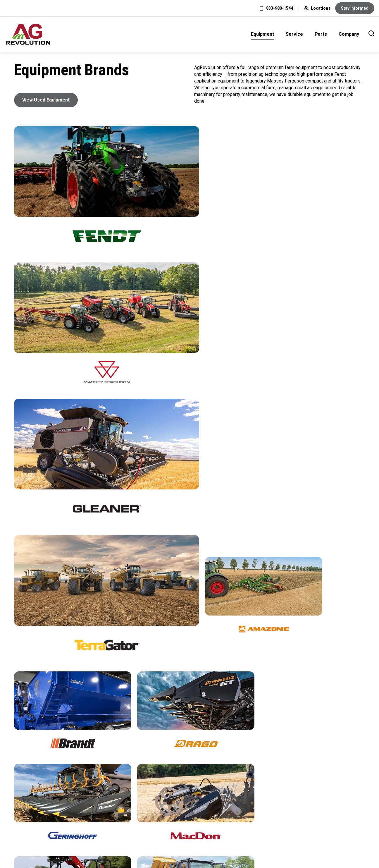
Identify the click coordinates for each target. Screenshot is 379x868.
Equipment (262, 34)
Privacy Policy (167, 816)
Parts (321, 34)
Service (294, 34)
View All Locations (70, 778)
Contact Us (240, 816)
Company (349, 34)
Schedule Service (308, 778)
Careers (207, 816)
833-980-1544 (280, 8)
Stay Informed (355, 8)
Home (133, 816)
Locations (317, 8)
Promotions (189, 778)
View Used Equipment (46, 100)
